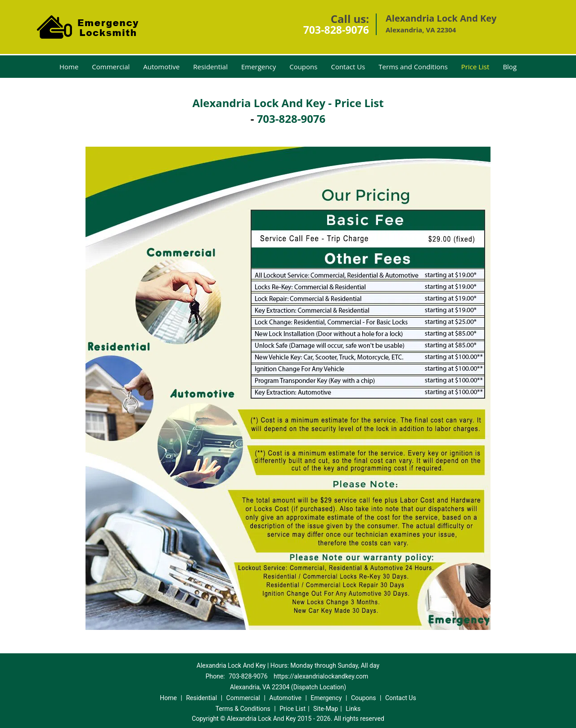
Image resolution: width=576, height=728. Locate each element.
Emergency (259, 67)
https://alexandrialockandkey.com (321, 676)
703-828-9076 (336, 30)
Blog (510, 67)
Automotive (161, 67)
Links (353, 709)
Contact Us (348, 67)
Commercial (111, 67)
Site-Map (326, 709)
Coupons (303, 67)
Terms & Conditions (243, 709)
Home (69, 67)
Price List (475, 67)
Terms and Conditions (413, 67)
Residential (210, 67)
